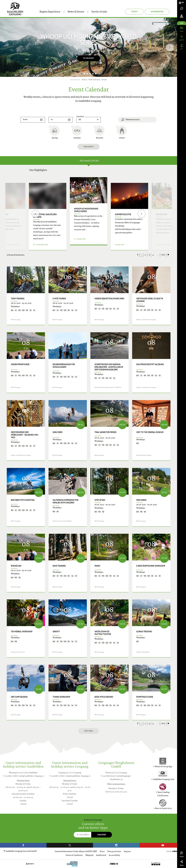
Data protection (114, 852)
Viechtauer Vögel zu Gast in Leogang (150, 300)
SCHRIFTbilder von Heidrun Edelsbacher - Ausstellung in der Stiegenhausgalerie (109, 367)
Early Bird (58, 432)
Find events (89, 147)
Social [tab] (182, 855)
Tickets (134, 12)
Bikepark (89, 855)
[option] (89, 47)
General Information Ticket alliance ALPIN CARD (76, 852)
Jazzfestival (101, 855)
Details (89, 247)
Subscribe (102, 835)
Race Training (59, 566)
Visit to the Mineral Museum (150, 432)
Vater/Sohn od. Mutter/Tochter (103, 633)
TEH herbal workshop (22, 632)
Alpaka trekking (144, 632)
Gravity (56, 632)
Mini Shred (141, 500)
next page (89, 731)
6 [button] (96, 74)
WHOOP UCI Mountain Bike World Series (86, 210)
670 (163, 255)
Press (102, 852)
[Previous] (36, 214)
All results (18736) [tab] (89, 161)
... (158, 255)
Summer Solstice (123, 214)
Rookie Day (16, 566)
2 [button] (84, 74)
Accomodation (157, 12)
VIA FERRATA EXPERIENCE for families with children (65, 501)
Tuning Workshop (61, 697)
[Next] (170, 47)
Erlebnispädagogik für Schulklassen (64, 366)
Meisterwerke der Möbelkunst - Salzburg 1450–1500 (25, 435)
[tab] (182, 3)
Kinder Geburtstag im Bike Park (109, 299)
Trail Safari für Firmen (105, 432)
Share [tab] (182, 863)
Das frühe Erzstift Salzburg (150, 364)
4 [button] (90, 74)
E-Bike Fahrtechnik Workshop (151, 566)
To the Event (89, 58)
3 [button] (87, 74)
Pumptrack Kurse (145, 697)
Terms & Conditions (74, 855)
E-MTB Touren (59, 299)
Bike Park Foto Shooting (23, 500)
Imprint (127, 852)
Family (97, 566)
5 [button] (93, 74)
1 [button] (82, 74)
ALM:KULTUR (161, 214)
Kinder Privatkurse (20, 364)
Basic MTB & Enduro (104, 697)
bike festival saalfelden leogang (45, 216)
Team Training (18, 299)
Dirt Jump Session (19, 697)
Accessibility (114, 855)
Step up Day (100, 500)
